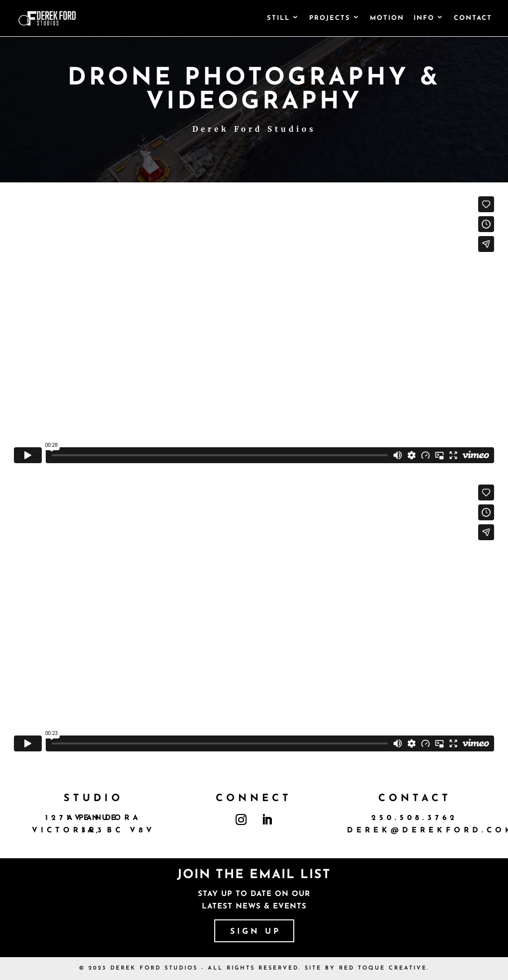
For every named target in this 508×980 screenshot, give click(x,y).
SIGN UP (255, 932)
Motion (387, 18)
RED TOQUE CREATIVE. (384, 968)
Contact (473, 18)
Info (424, 18)
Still (278, 18)
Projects (330, 18)
